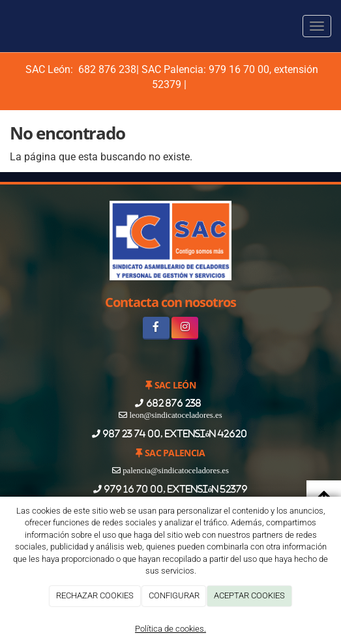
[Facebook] (156, 328)
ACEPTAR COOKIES (249, 595)
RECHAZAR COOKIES (95, 595)
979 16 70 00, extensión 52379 (175, 489)
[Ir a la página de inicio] (7, 26)
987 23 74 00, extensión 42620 (175, 434)
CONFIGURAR (174, 595)
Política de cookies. (170, 629)
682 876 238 (106, 69)
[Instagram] (185, 328)
